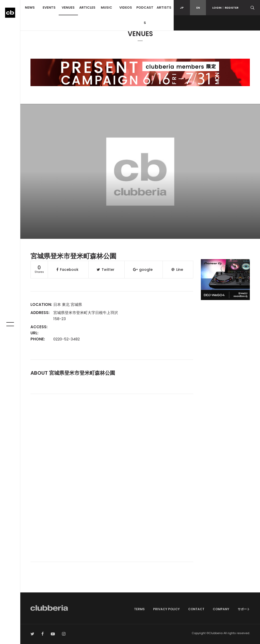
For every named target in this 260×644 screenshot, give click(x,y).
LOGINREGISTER (225, 8)
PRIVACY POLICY (166, 609)
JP (182, 8)
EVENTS (49, 7)
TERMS (139, 609)
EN (198, 8)
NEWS (30, 7)
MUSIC (107, 7)
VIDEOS (126, 7)
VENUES (68, 7)
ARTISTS (164, 7)
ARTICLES (87, 7)
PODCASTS (145, 15)
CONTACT (196, 609)
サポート (244, 609)
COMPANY (221, 609)
